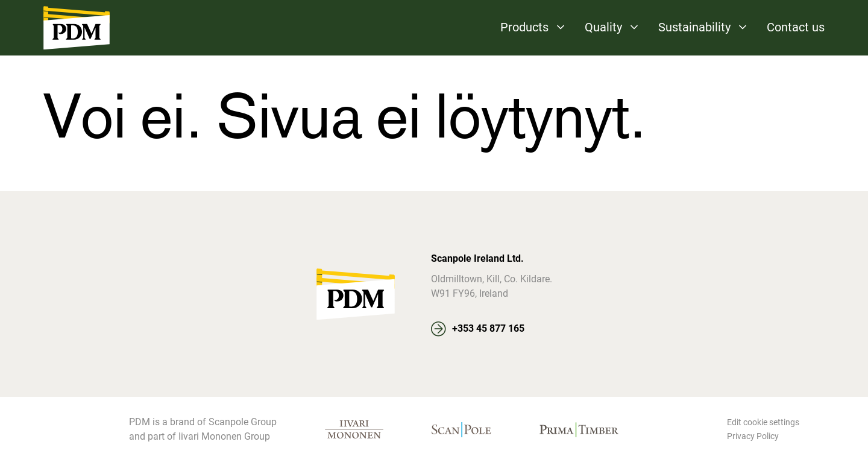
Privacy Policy (753, 436)
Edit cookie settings (763, 422)
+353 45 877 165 (488, 328)
